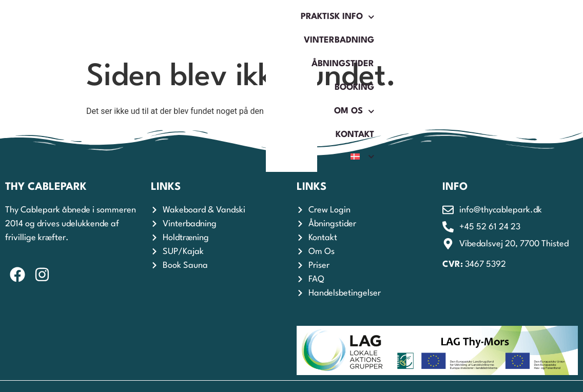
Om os (450, 17)
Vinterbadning (231, 17)
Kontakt (510, 17)
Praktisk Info (138, 17)
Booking (389, 17)
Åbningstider (318, 17)
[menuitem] (517, 39)
